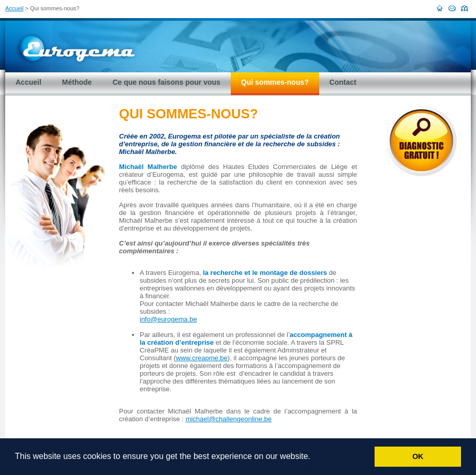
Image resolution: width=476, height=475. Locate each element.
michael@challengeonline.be (229, 419)
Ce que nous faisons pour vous (166, 82)
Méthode (77, 82)
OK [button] (418, 456)
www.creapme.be (202, 358)
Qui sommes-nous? (275, 82)
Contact (343, 82)
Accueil (14, 8)
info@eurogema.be (168, 319)
